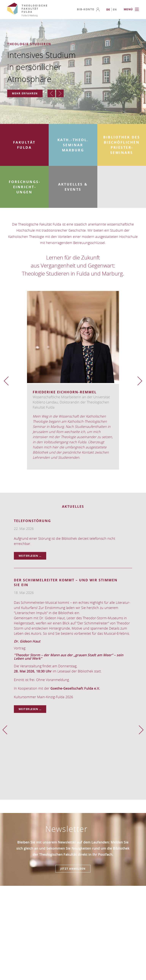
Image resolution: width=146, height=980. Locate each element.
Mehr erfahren (25, 93)
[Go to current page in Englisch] (115, 9)
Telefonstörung (32, 521)
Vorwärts (60, 93)
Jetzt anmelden (73, 869)
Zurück (51, 93)
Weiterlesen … (33, 555)
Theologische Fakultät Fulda (27, 10)
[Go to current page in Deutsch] (108, 9)
